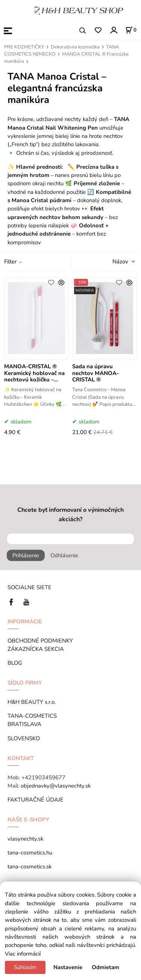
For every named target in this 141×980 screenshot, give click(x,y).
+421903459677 (43, 777)
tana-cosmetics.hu (30, 853)
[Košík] (131, 30)
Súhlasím (25, 967)
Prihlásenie (26, 555)
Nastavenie (68, 967)
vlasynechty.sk (25, 839)
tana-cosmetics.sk (30, 867)
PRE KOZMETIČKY (24, 47)
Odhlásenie (64, 555)
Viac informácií (23, 954)
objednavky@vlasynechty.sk (56, 786)
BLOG (15, 663)
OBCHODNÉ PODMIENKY (40, 641)
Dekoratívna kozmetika (75, 47)
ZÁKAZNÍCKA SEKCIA (37, 649)
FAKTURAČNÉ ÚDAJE (36, 800)
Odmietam (105, 967)
